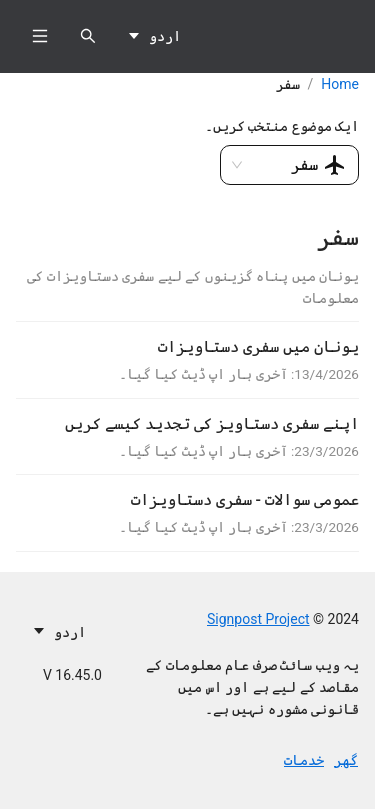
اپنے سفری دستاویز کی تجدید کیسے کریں (212, 423)
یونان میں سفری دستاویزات (258, 346)
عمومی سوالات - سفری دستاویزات (245, 499)
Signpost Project (258, 619)
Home (340, 84)
